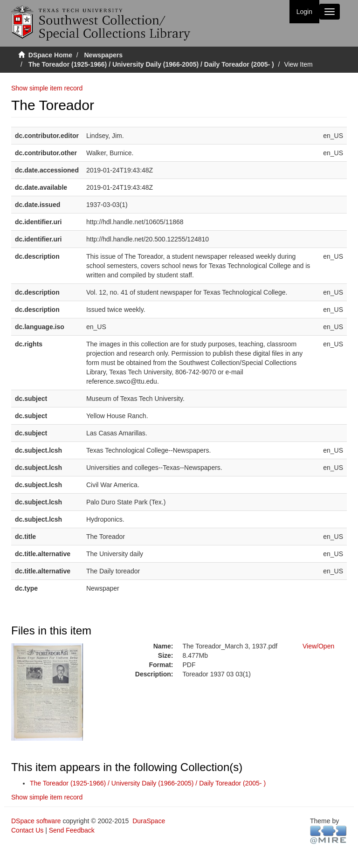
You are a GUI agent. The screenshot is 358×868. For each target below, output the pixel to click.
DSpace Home (50, 55)
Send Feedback (72, 830)
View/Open (318, 646)
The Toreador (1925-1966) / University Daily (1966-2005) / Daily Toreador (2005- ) (151, 64)
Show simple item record (47, 88)
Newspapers (103, 55)
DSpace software (36, 821)
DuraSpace (149, 821)
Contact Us (27, 830)
